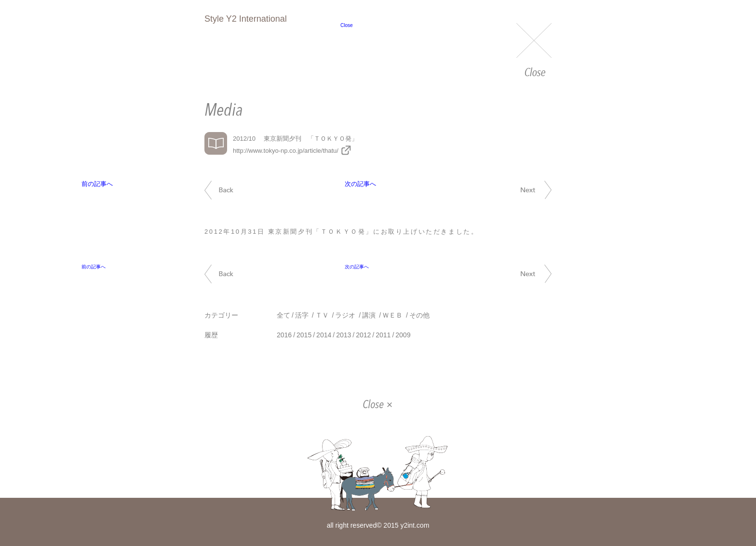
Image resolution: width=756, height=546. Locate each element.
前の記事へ (230, 190)
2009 (403, 335)
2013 (344, 335)
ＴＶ (322, 315)
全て (283, 315)
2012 (363, 335)
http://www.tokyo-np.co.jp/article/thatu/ (286, 151)
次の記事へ (525, 190)
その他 (419, 315)
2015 (304, 335)
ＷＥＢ (392, 315)
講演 (369, 315)
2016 (284, 335)
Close (534, 51)
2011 (383, 335)
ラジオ (345, 315)
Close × (378, 405)
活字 (302, 315)
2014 (324, 335)
